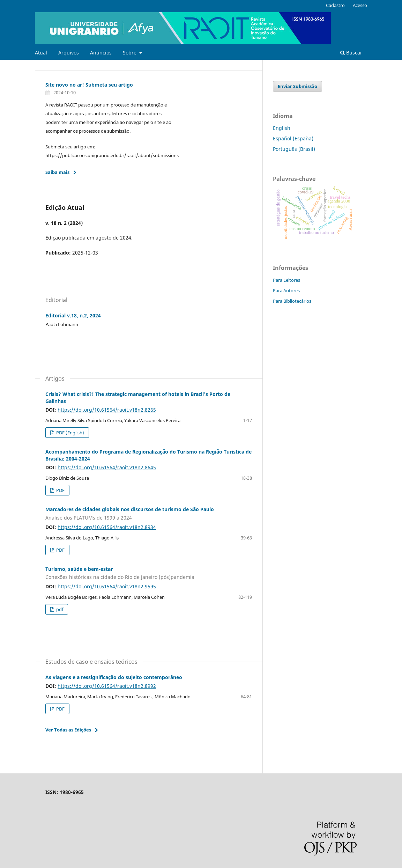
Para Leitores (286, 280)
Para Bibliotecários (292, 301)
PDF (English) (70, 433)
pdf (59, 609)
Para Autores (286, 290)
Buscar (351, 53)
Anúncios (101, 53)
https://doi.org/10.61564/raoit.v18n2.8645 (107, 467)
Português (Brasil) (294, 149)
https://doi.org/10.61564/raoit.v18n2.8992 (107, 686)
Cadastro (335, 5)
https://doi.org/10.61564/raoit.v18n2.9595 (107, 586)
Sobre (130, 53)
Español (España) (293, 138)
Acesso (360, 5)
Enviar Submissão (297, 86)
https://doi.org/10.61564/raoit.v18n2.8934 (107, 527)
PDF (60, 490)
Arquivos (69, 53)
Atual (41, 53)
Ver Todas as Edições (68, 730)
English (282, 128)
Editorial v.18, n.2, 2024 (73, 315)
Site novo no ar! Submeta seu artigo (89, 85)
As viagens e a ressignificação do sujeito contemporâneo (114, 677)
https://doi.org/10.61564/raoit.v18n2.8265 (107, 410)
